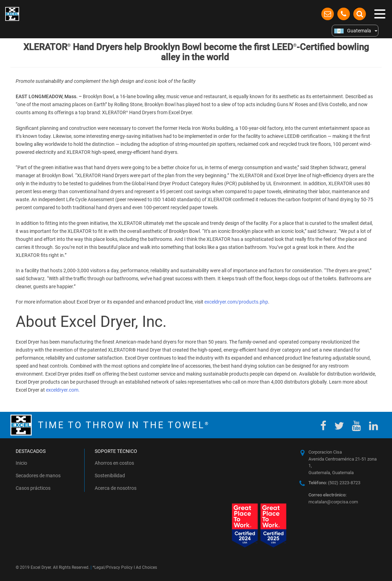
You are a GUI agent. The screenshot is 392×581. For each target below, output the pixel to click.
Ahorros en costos (114, 463)
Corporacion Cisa (325, 452)
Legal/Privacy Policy (113, 567)
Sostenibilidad (110, 476)
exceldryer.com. (63, 390)
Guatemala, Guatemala (331, 473)
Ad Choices (146, 567)
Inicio (21, 463)
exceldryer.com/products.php (236, 302)
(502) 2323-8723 (334, 483)
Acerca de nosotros (116, 488)
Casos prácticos (33, 488)
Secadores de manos (38, 476)
